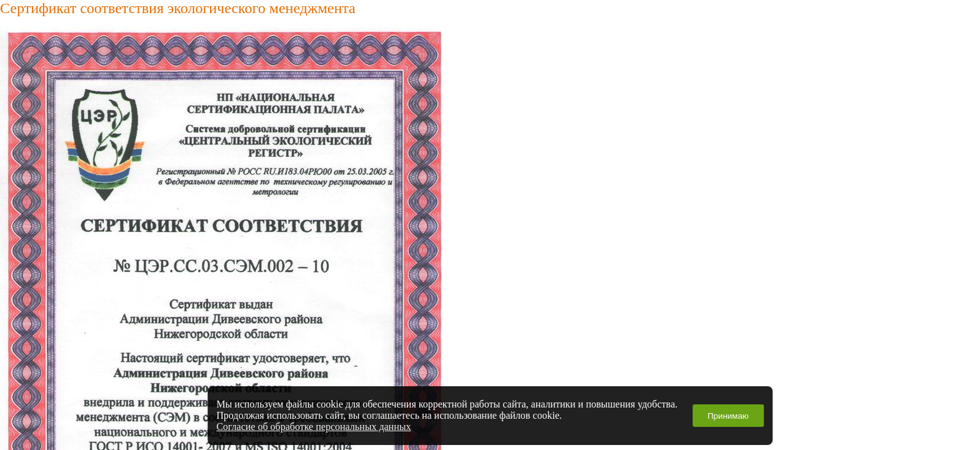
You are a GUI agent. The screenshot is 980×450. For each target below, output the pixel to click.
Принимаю (728, 416)
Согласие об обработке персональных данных (313, 427)
